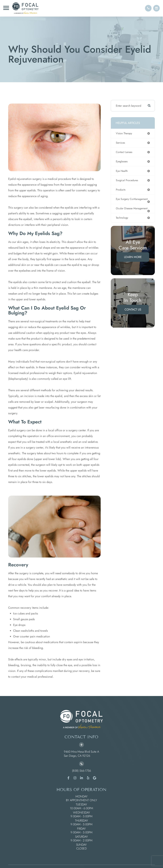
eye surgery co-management (125, 201)
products (121, 191)
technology (122, 225)
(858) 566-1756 (81, 771)
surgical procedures (128, 181)
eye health (122, 171)
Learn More (133, 264)
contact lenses (125, 152)
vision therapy (125, 133)
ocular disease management (125, 214)
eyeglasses (122, 162)
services (121, 143)
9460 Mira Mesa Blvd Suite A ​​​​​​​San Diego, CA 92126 (81, 754)
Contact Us (133, 317)
